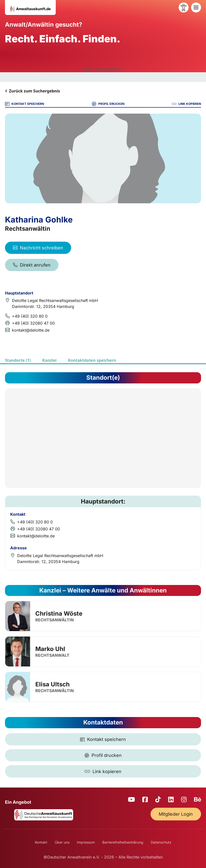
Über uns (62, 842)
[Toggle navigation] (196, 7)
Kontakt (41, 842)
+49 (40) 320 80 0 (30, 316)
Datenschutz (161, 842)
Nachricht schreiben (38, 248)
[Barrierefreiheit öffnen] (184, 7)
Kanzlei (50, 360)
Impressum (86, 842)
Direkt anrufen (32, 265)
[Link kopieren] (103, 771)
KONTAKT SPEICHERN (25, 104)
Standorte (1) (18, 360)
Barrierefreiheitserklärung (123, 842)
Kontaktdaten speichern (92, 360)
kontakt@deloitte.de (31, 330)
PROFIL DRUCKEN (108, 104)
